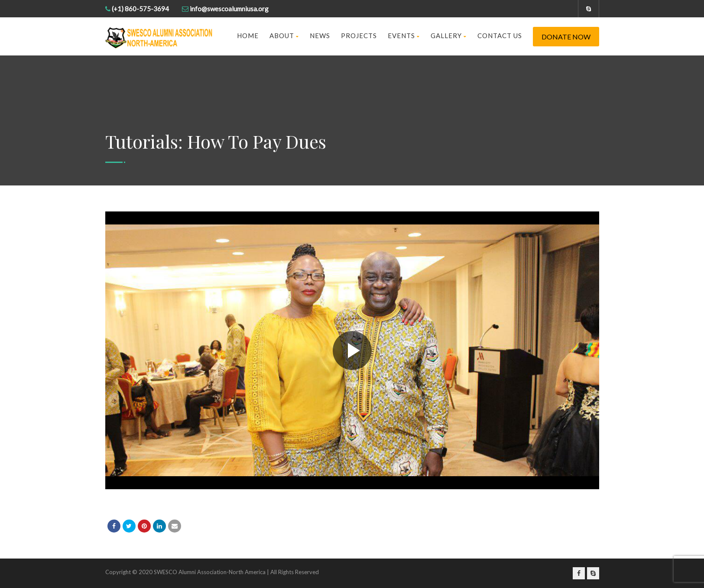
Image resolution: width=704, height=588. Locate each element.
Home (248, 36)
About (284, 36)
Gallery (449, 36)
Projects (359, 36)
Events (404, 36)
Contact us (500, 36)
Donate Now (566, 37)
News (320, 36)
